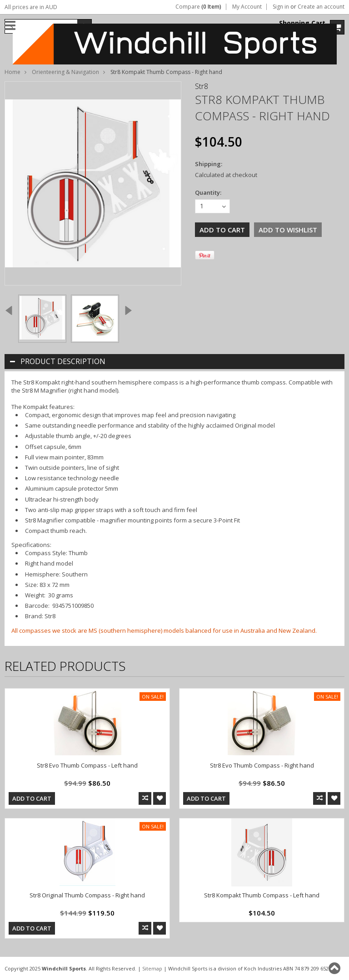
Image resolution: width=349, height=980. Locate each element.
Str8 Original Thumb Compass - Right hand (87, 895)
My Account (247, 7)
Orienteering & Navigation (65, 72)
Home (12, 72)
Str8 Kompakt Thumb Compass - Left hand (262, 895)
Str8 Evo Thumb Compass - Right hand (262, 765)
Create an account (321, 7)
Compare (198, 7)
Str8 (202, 86)
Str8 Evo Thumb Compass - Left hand (87, 765)
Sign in (281, 7)
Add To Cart (32, 798)
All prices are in (31, 7)
